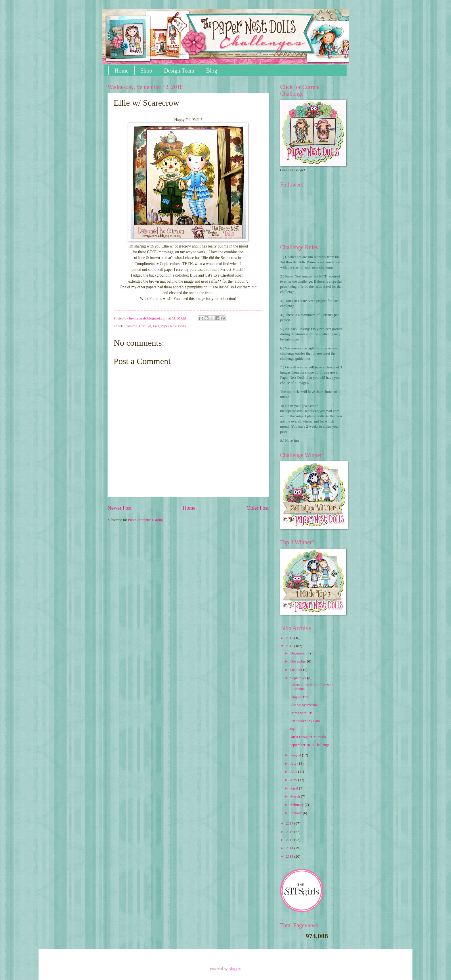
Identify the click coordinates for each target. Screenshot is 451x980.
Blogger (234, 969)
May (294, 780)
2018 (290, 646)
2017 (290, 823)
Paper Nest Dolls (173, 326)
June (294, 772)
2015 (290, 840)
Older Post (258, 508)
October (297, 670)
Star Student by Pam (305, 721)
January (296, 813)
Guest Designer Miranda (308, 737)
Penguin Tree (299, 697)
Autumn (131, 326)
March (296, 796)
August (296, 755)
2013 (290, 857)
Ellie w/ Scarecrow (303, 705)
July (294, 764)
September (299, 678)
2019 (290, 638)
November (299, 661)
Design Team (179, 71)
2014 (290, 848)
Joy (292, 729)
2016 (290, 832)
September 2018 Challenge (309, 745)
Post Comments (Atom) (146, 520)
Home (122, 71)
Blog (212, 71)
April (295, 788)
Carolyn (145, 326)
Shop (146, 71)
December (298, 653)
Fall (156, 326)
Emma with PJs (301, 713)
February (297, 805)
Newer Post (120, 508)
